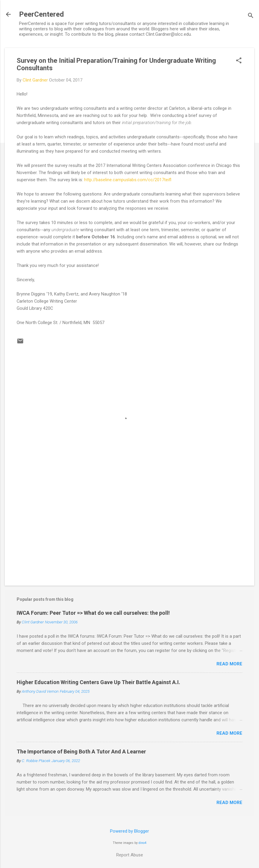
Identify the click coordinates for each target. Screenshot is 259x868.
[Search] (251, 16)
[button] (239, 61)
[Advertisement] (129, 530)
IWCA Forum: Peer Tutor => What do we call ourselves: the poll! (93, 613)
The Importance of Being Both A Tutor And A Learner (81, 752)
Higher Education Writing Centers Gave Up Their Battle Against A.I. (98, 682)
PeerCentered (41, 14)
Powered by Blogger (129, 831)
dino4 (142, 843)
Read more (229, 664)
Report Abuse (130, 855)
